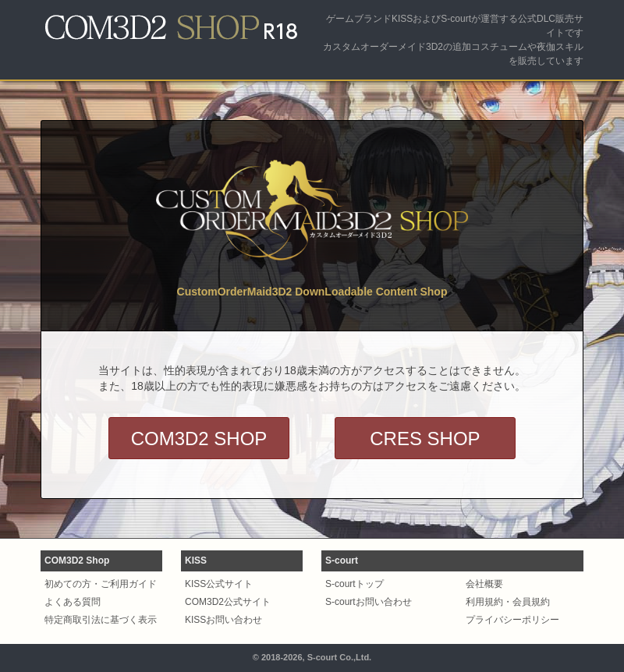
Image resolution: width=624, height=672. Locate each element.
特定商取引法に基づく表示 (101, 620)
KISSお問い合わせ (223, 620)
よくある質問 (73, 602)
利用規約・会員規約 (508, 602)
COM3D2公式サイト (228, 602)
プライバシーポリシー (512, 620)
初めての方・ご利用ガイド (101, 584)
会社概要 (484, 584)
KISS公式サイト (219, 584)
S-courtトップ (355, 584)
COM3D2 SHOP (199, 439)
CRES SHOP (425, 439)
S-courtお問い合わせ (369, 602)
